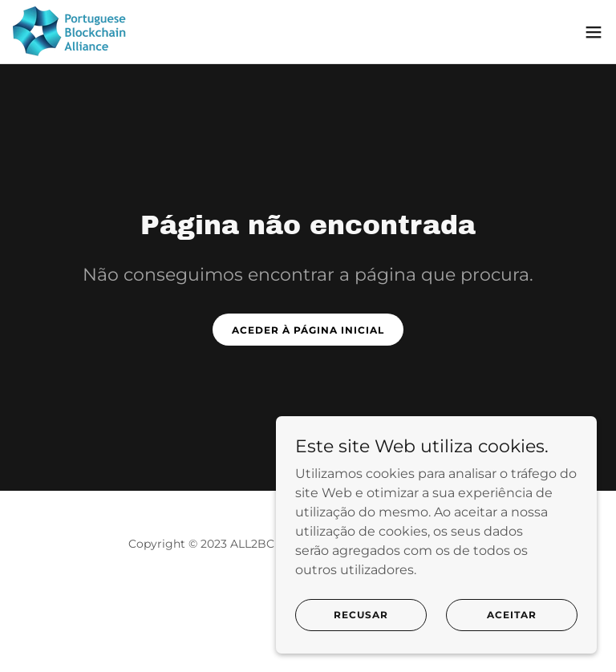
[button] (594, 32)
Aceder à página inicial (308, 330)
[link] (72, 32)
